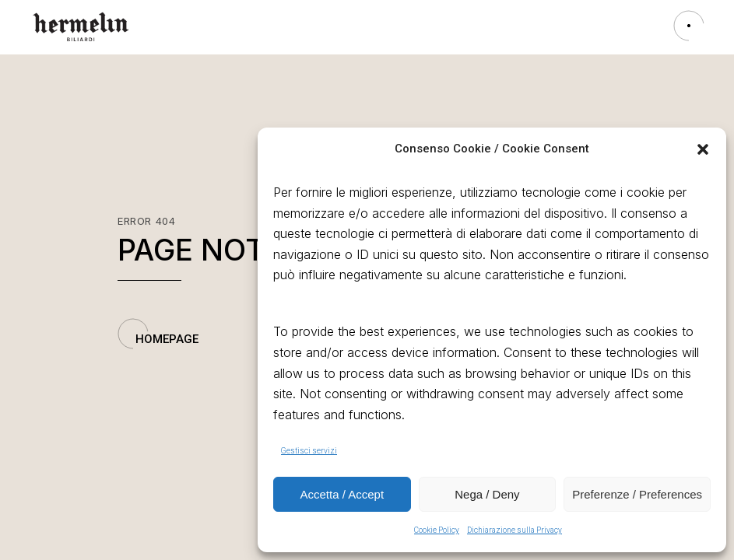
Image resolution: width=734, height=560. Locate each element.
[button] (703, 149)
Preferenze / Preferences (637, 494)
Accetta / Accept (342, 494)
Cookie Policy (437, 530)
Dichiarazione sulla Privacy (515, 530)
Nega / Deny (487, 494)
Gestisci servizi (309, 451)
